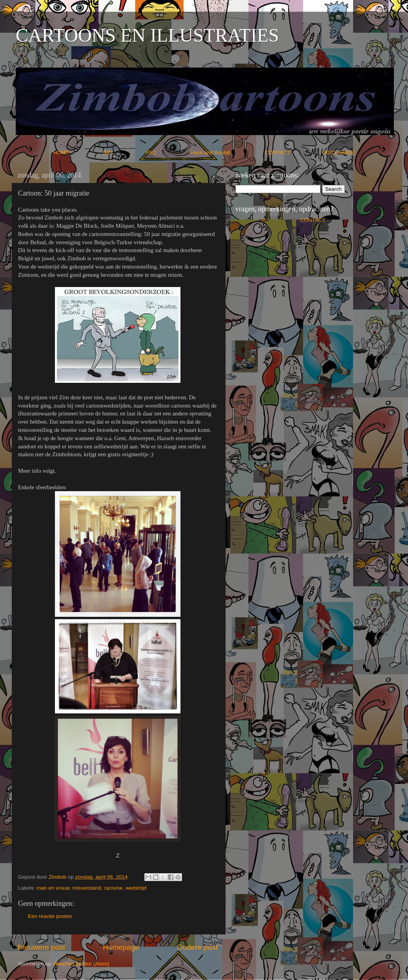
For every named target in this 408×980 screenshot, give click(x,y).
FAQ (168, 153)
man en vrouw (53, 888)
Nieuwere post (41, 947)
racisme (113, 888)
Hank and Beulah (227, 153)
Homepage (121, 947)
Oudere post (197, 947)
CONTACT (294, 153)
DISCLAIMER (339, 153)
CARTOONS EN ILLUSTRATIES (147, 35)
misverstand (87, 888)
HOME (77, 153)
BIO (124, 153)
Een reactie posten (50, 916)
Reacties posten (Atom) (81, 964)
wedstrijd (136, 888)
